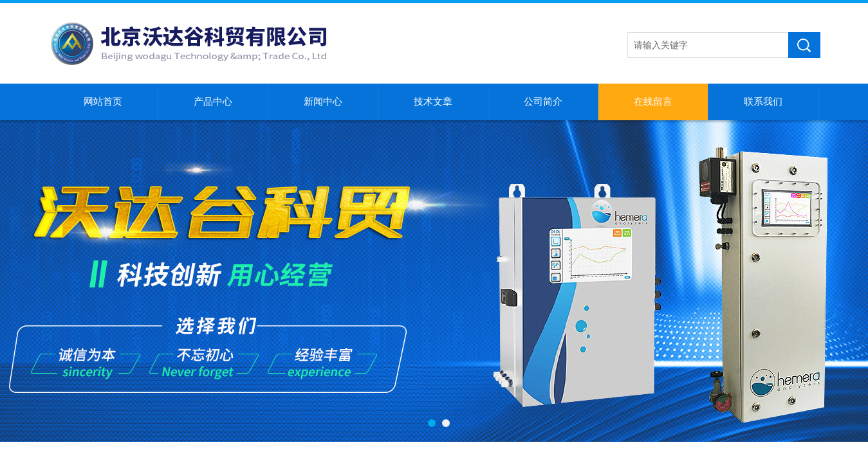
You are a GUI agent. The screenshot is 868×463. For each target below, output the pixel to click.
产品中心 (213, 102)
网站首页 (103, 102)
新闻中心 (323, 102)
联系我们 (763, 102)
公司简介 (543, 102)
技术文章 (433, 102)
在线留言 (653, 102)
